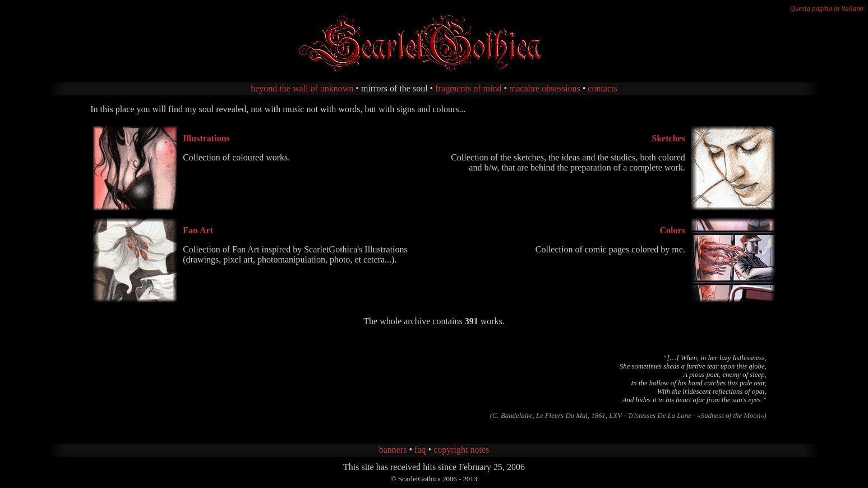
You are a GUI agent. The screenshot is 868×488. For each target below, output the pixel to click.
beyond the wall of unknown (302, 88)
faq (420, 450)
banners (393, 450)
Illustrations (206, 138)
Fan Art (198, 230)
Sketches (668, 138)
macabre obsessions (545, 88)
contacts (602, 88)
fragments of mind (468, 88)
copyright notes (461, 450)
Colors (672, 230)
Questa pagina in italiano (827, 8)
